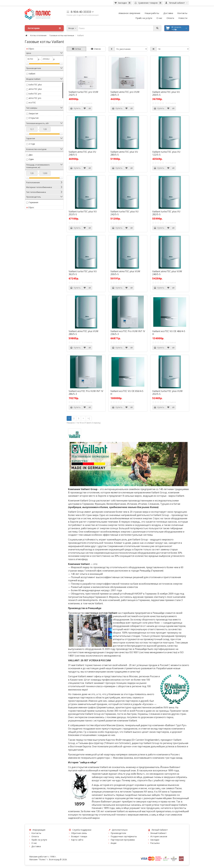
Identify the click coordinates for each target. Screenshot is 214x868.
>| (89, 418)
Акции (113, 843)
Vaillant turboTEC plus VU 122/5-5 (166, 153)
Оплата (35, 836)
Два (31, 155)
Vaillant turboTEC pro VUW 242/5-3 (83, 93)
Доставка (36, 846)
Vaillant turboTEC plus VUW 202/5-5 (167, 392)
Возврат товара (79, 836)
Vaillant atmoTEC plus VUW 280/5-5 (83, 333)
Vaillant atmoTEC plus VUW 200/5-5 (125, 273)
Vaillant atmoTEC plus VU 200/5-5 (166, 93)
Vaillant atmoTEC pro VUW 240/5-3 (125, 93)
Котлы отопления (38, 35)
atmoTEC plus (35, 89)
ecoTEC (32, 103)
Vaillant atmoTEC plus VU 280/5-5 (124, 153)
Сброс (30, 49)
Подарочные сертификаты (124, 836)
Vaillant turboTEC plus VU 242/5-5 (125, 213)
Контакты (36, 833)
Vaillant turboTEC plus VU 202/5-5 (83, 213)
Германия (33, 202)
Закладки (155, 840)
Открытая (34, 118)
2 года (32, 144)
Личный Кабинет (158, 833)
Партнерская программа (123, 840)
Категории (44, 28)
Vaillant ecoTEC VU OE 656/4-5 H (127, 392)
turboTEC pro (35, 94)
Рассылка (155, 843)
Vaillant (32, 74)
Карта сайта (77, 840)
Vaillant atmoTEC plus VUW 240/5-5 (167, 273)
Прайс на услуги (39, 840)
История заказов (159, 836)
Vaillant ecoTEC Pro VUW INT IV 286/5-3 (86, 392)
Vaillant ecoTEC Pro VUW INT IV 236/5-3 (128, 333)
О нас (34, 843)
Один (31, 159)
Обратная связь (79, 833)
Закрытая (33, 113)
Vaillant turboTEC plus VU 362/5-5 (83, 273)
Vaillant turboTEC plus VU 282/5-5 (166, 213)
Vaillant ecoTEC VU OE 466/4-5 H (169, 333)
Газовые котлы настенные (62, 35)
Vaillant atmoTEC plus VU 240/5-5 (82, 153)
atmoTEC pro (35, 98)
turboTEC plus (35, 85)
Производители (118, 833)
